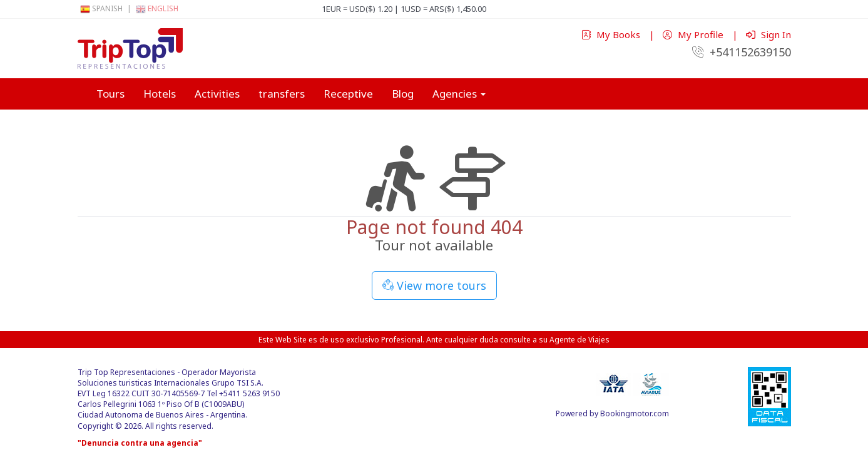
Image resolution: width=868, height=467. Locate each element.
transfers (282, 94)
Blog (403, 94)
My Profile (694, 34)
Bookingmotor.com (635, 413)
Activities (217, 94)
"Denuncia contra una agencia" (140, 443)
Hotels (160, 94)
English (157, 8)
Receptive (348, 94)
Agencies (459, 94)
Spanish (101, 8)
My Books (612, 34)
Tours (110, 94)
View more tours (434, 285)
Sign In (768, 34)
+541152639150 (742, 52)
